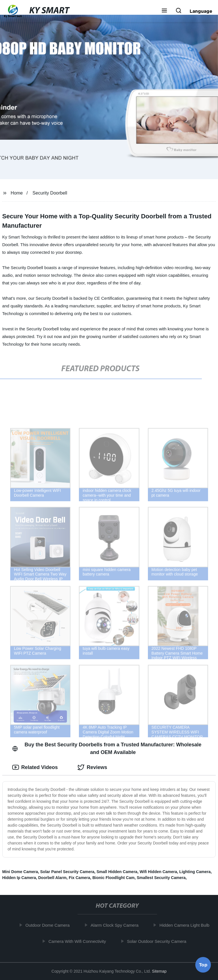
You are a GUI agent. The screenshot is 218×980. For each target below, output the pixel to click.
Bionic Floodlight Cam (113, 878)
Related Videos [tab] (35, 767)
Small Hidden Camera (117, 872)
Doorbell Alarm (53, 878)
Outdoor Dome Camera (49, 925)
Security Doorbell (50, 193)
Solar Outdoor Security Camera (158, 941)
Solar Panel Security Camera (67, 872)
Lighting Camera (195, 872)
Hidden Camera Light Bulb (186, 925)
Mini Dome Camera (20, 872)
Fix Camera (79, 878)
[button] (164, 11)
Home (17, 193)
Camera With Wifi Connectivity (78, 941)
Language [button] (201, 11)
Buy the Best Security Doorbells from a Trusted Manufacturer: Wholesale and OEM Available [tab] (107, 748)
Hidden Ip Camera (19, 878)
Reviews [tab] (92, 767)
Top (203, 965)
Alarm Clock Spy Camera (116, 925)
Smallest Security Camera (161, 878)
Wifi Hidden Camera (158, 872)
